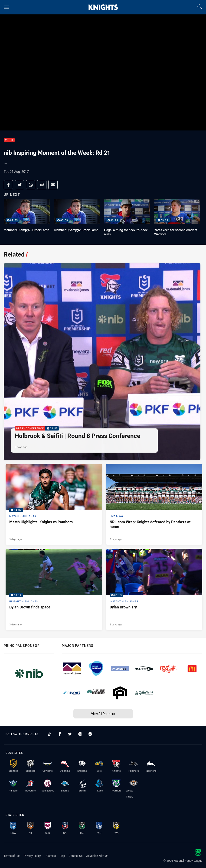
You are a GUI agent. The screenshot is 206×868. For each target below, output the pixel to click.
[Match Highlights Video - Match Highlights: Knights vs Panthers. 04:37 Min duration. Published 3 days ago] (54, 504)
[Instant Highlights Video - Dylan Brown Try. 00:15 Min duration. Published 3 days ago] (154, 589)
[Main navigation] (6, 7)
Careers (51, 856)
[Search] (200, 7)
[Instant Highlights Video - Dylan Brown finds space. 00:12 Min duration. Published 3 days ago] (54, 589)
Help (62, 856)
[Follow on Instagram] (80, 734)
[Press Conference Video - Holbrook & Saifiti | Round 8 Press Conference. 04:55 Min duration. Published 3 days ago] (102, 362)
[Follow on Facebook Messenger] (90, 734)
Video (9, 140)
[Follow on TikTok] (49, 734)
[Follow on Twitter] (70, 734)
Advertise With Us (97, 856)
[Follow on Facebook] (60, 734)
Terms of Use (12, 856)
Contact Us (76, 856)
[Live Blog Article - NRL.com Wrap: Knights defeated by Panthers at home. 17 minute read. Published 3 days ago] (154, 504)
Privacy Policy (32, 856)
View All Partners (103, 714)
